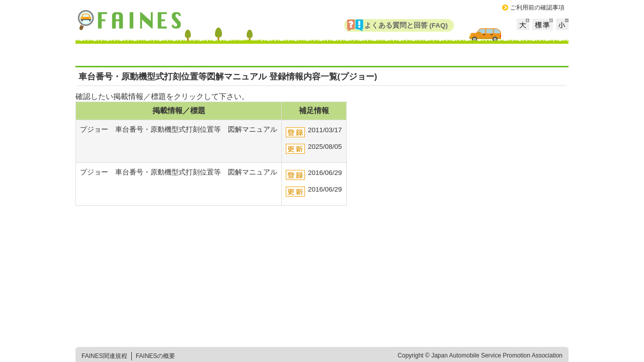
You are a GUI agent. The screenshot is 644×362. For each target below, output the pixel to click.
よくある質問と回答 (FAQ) (406, 25)
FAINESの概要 (156, 356)
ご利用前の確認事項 (537, 8)
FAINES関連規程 (104, 356)
